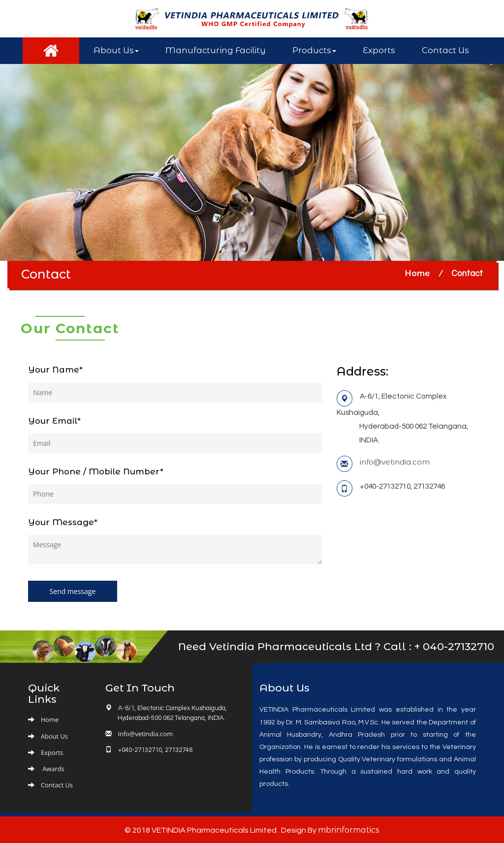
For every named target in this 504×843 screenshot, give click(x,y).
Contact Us (445, 50)
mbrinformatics (349, 829)
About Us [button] (116, 50)
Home (417, 273)
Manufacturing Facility (216, 50)
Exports (379, 50)
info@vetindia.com (395, 462)
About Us (54, 735)
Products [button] (314, 50)
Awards (53, 768)
